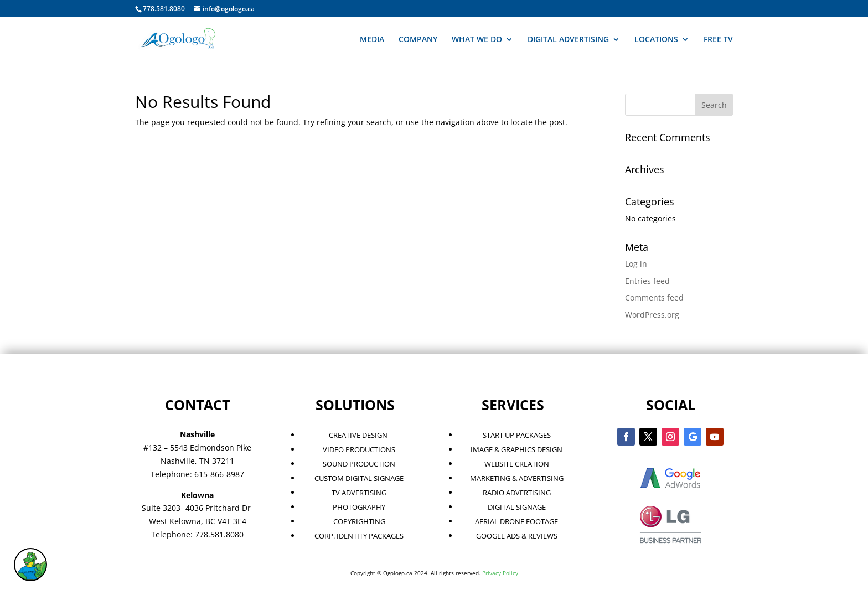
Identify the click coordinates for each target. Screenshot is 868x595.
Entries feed (647, 281)
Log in (636, 264)
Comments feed (654, 297)
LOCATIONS (656, 40)
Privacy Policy (500, 573)
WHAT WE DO (477, 40)
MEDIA (372, 40)
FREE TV (718, 40)
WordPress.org (652, 315)
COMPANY (418, 40)
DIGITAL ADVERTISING (568, 40)
